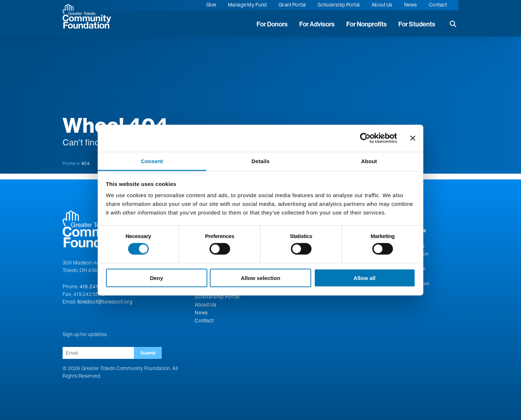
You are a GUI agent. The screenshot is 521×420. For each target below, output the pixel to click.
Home (69, 163)
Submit (148, 353)
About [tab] (369, 161)
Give (211, 5)
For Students (417, 24)
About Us (382, 5)
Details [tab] (260, 161)
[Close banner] (413, 138)
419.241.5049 (96, 287)
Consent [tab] (152, 161)
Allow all (365, 278)
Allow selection (260, 278)
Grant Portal (292, 5)
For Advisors (317, 24)
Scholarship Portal (339, 5)
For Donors (272, 24)
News (411, 5)
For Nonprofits (367, 24)
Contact (438, 5)
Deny (156, 278)
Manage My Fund (247, 5)
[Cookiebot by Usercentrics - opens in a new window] (365, 138)
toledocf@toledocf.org (105, 302)
